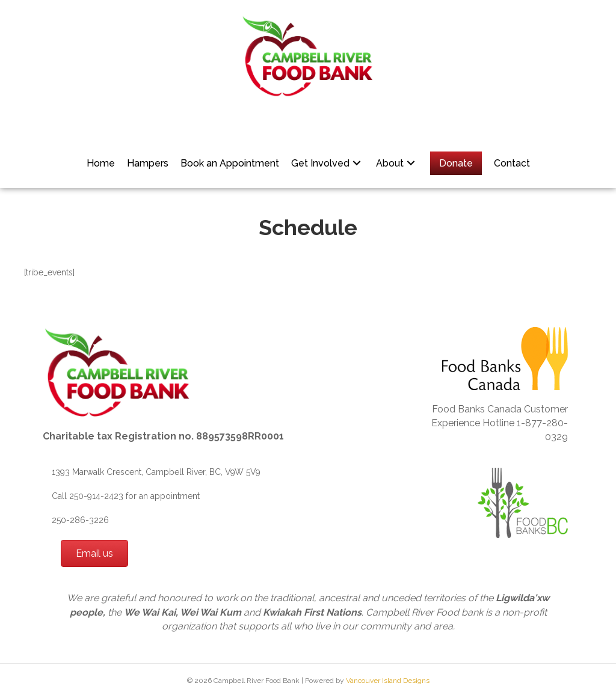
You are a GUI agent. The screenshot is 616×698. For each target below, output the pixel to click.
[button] (357, 163)
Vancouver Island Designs (388, 681)
